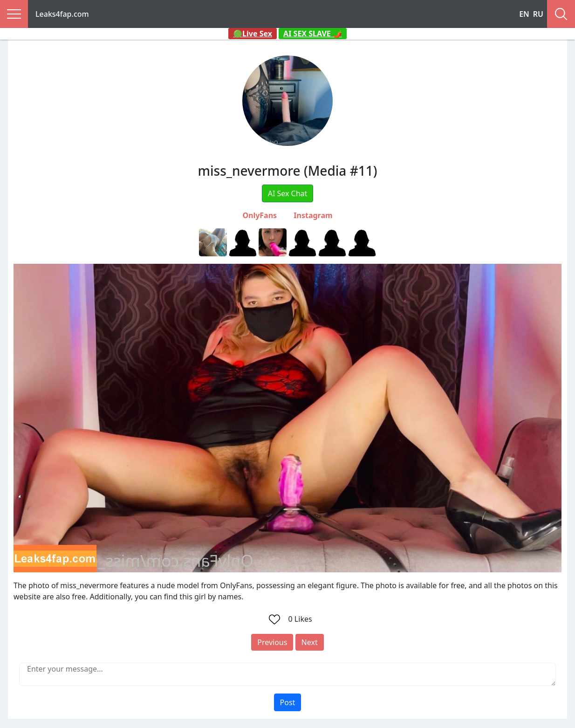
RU (538, 14)
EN (524, 14)
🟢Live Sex (253, 34)
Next (310, 642)
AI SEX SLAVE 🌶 (313, 34)
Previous (272, 642)
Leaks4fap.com (62, 14)
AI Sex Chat (288, 193)
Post (288, 702)
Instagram (313, 215)
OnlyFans (260, 215)
